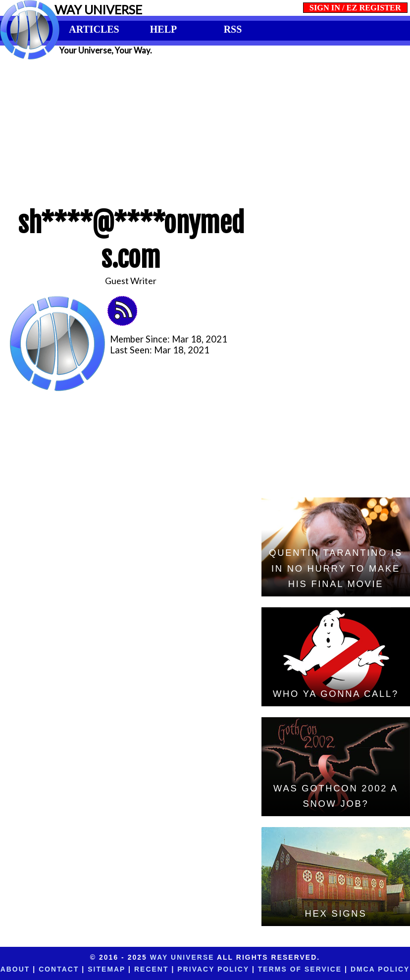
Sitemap (106, 969)
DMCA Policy (380, 969)
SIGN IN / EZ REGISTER (355, 8)
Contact (59, 969)
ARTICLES (94, 29)
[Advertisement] (205, 130)
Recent (151, 969)
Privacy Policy (213, 969)
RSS (233, 29)
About (15, 969)
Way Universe (182, 957)
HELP (163, 29)
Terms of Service (300, 969)
